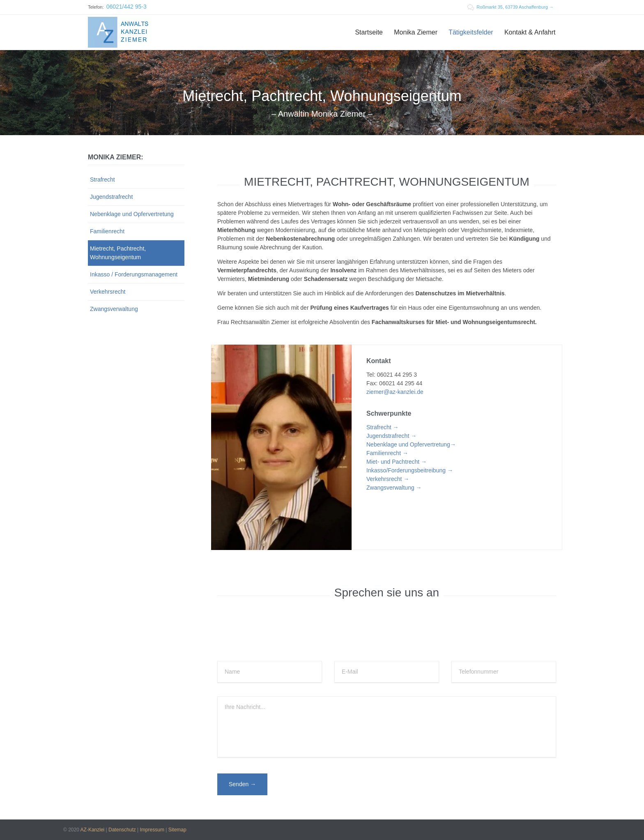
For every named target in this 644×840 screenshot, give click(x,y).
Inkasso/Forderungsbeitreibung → (410, 470)
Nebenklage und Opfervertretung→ (411, 444)
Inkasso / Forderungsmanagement (134, 274)
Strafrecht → (383, 427)
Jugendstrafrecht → (391, 436)
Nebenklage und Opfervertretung (132, 214)
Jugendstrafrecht (111, 197)
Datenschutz (122, 830)
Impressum (152, 830)
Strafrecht (102, 180)
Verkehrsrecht (108, 292)
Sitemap (177, 830)
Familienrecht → (387, 453)
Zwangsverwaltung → (394, 488)
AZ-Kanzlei (93, 830)
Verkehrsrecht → (388, 479)
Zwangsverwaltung (114, 309)
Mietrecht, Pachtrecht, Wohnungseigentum (118, 253)
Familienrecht (107, 231)
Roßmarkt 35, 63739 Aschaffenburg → (511, 7)
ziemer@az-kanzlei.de (395, 392)
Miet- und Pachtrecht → (397, 462)
